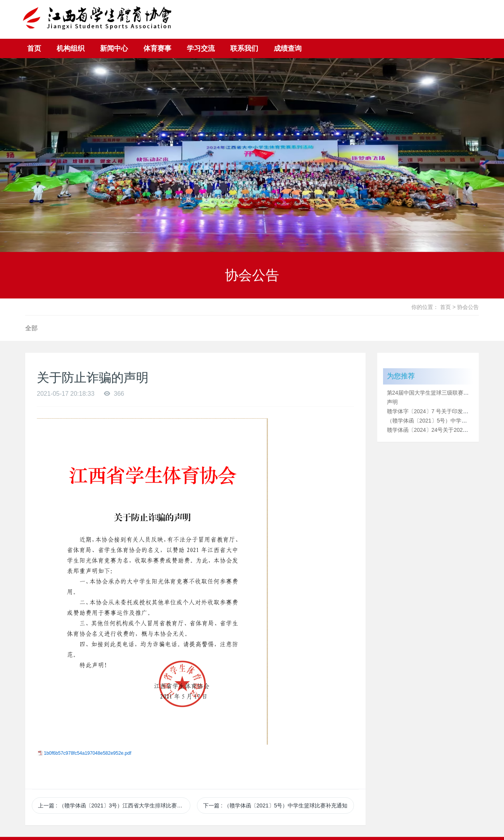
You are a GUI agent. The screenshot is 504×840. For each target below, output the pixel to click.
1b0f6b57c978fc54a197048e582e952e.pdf (88, 753)
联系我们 (244, 48)
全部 (31, 328)
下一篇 (275, 806)
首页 (34, 48)
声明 (392, 402)
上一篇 (114, 806)
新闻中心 (114, 48)
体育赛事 (157, 48)
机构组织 (71, 48)
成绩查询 (288, 48)
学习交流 (201, 48)
